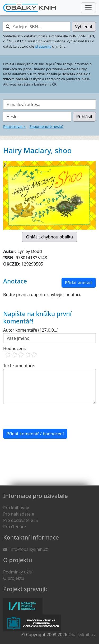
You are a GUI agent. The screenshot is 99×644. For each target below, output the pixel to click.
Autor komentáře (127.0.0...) (31, 330)
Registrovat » (14, 126)
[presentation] (43, 416)
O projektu (14, 578)
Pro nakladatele (19, 514)
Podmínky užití (18, 572)
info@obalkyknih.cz (29, 549)
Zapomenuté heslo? (47, 126)
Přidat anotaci (79, 283)
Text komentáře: (19, 366)
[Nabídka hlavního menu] (88, 8)
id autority (43, 46)
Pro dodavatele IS (21, 520)
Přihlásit (84, 117)
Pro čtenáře (15, 527)
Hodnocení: (15, 348)
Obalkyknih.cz (82, 635)
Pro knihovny (16, 508)
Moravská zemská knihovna (23, 606)
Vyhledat (84, 27)
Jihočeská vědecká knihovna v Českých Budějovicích (32, 623)
